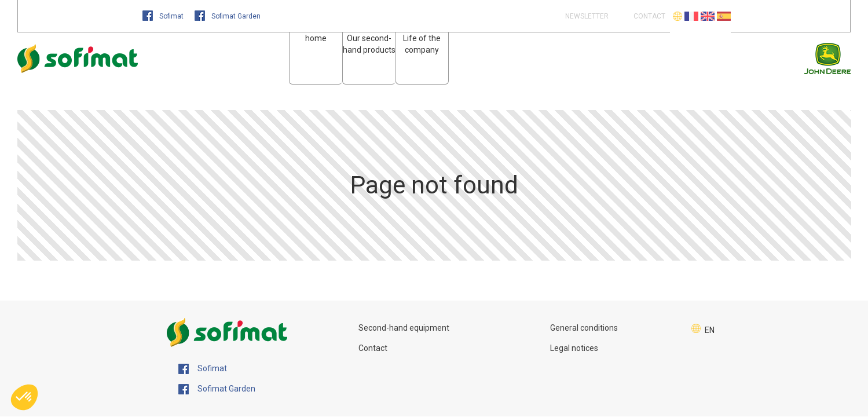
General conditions (584, 328)
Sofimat (164, 16)
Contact (373, 348)
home (316, 38)
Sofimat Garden (228, 16)
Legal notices (574, 348)
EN (710, 330)
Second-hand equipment (404, 328)
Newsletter (586, 16)
